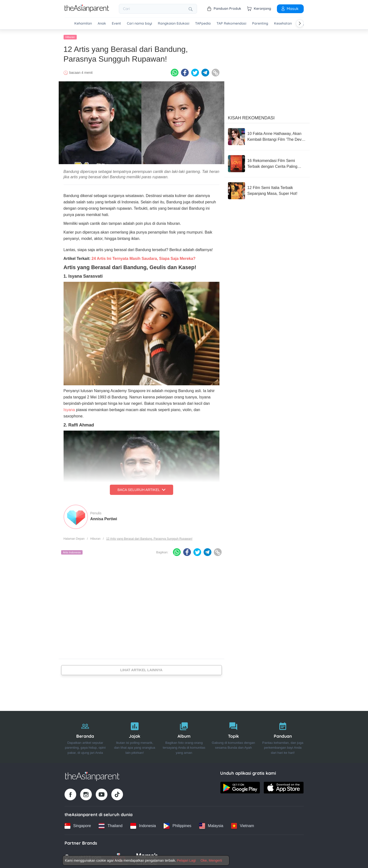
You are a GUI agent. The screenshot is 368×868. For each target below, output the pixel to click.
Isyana (69, 409)
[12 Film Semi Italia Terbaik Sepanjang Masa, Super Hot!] (267, 189)
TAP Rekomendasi (231, 24)
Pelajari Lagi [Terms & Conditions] (186, 860)
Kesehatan (283, 24)
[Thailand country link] (110, 825)
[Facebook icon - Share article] (185, 71)
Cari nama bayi (139, 24)
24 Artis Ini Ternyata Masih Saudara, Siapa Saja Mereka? (144, 257)
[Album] (184, 736)
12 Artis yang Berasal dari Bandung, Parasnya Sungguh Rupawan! (149, 538)
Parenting (260, 24)
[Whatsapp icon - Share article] (175, 71)
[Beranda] (85, 736)
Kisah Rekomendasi (251, 117)
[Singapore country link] (78, 825)
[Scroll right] (300, 23)
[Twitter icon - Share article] (195, 71)
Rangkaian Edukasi (174, 24)
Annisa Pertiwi (104, 518)
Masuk (290, 9)
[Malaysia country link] (211, 825)
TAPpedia (203, 24)
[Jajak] (135, 736)
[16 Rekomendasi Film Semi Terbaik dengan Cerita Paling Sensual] (267, 162)
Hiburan (70, 36)
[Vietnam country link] (243, 825)
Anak (102, 24)
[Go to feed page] (87, 11)
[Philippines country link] (177, 825)
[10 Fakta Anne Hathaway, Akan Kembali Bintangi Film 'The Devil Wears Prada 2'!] (267, 135)
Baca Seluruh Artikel (141, 489)
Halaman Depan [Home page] (74, 538)
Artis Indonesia (72, 551)
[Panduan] (283, 736)
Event (116, 24)
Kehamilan (83, 24)
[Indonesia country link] (143, 825)
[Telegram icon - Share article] (205, 71)
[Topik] (233, 736)
